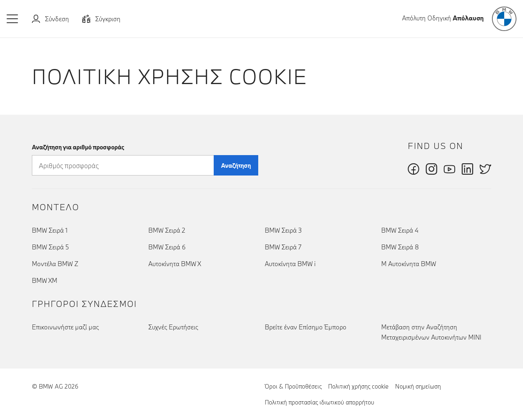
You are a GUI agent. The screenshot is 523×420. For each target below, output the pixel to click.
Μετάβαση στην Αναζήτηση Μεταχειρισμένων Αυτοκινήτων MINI (431, 332)
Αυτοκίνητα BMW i (290, 264)
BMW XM (45, 280)
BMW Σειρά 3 (283, 230)
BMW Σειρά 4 (400, 230)
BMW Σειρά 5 (50, 247)
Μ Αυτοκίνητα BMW (409, 264)
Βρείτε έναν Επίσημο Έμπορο (306, 327)
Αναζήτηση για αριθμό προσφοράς (78, 147)
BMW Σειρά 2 (167, 230)
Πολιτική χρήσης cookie (358, 386)
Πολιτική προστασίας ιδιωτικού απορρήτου (320, 402)
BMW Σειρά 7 (283, 247)
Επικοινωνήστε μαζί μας (65, 327)
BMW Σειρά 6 (167, 247)
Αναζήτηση (236, 166)
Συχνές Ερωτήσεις (173, 327)
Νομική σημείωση (418, 386)
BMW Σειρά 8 (400, 247)
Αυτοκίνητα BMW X (175, 264)
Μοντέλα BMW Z (55, 264)
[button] (13, 19)
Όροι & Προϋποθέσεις (293, 386)
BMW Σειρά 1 (50, 230)
